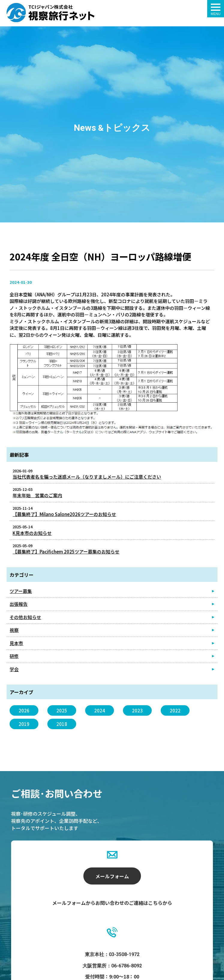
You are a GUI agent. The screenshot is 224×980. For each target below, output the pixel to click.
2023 (137, 710)
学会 (14, 669)
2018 (62, 724)
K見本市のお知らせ (32, 533)
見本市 (16, 643)
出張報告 (19, 604)
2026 (24, 710)
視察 (14, 630)
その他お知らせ (25, 617)
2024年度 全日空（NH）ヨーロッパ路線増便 (51, 13)
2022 (175, 710)
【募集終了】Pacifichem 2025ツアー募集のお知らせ (66, 552)
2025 (62, 710)
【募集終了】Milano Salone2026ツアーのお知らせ (64, 514)
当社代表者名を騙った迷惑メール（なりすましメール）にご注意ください (87, 477)
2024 (100, 710)
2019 (24, 724)
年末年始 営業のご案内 (37, 495)
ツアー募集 (21, 591)
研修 (14, 656)
